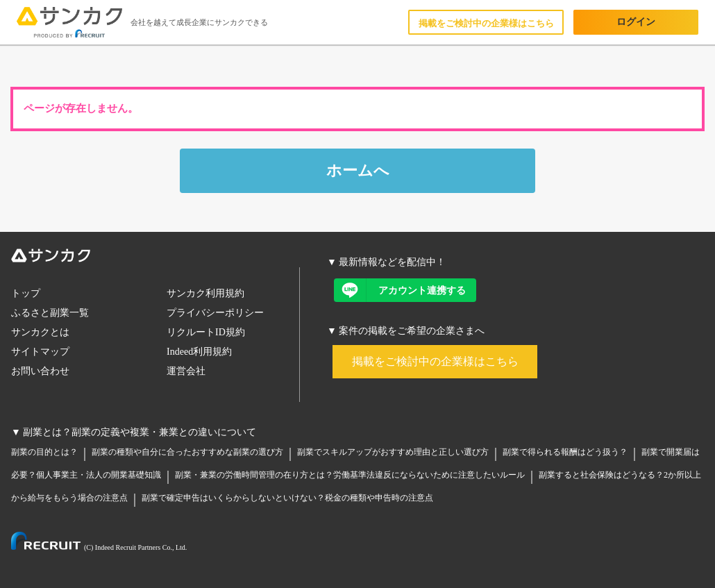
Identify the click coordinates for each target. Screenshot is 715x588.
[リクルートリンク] (99, 543)
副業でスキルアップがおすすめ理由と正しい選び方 (393, 452)
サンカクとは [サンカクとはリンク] (40, 332)
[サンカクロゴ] (155, 258)
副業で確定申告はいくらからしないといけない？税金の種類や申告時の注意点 (287, 498)
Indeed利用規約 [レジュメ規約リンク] (199, 352)
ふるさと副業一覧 (50, 313)
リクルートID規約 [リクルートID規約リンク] (206, 332)
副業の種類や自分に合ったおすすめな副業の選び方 (187, 452)
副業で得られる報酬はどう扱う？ (565, 452)
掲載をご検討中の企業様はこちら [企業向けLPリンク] (486, 23)
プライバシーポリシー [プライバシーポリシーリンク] (215, 313)
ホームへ (358, 170)
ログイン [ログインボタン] (636, 22)
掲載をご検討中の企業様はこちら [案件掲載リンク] (435, 361)
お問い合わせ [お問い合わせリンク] (40, 371)
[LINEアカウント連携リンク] (405, 290)
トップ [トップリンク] (26, 293)
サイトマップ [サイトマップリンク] (40, 352)
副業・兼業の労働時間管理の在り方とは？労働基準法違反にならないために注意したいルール (350, 475)
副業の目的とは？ (44, 452)
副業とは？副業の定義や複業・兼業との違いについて (140, 432)
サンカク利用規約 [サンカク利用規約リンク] (205, 293)
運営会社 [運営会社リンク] (186, 371)
